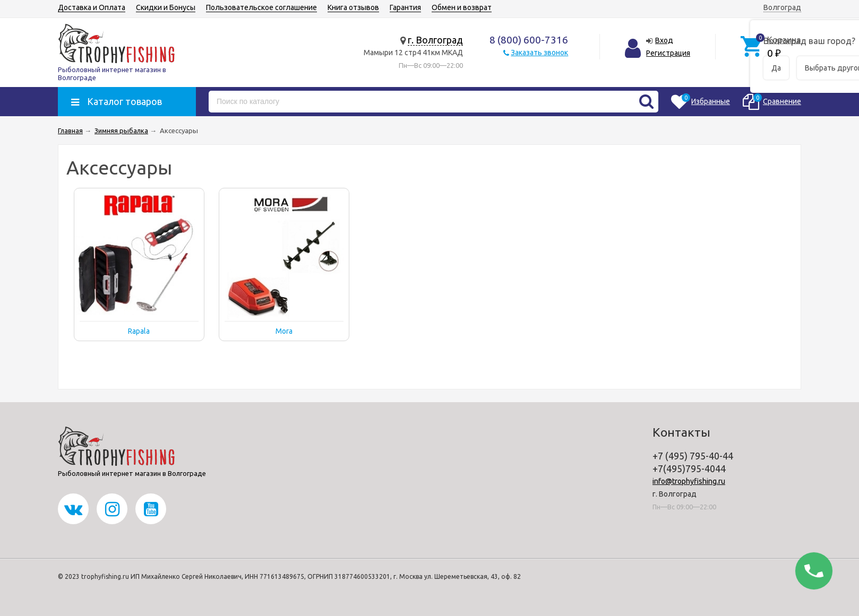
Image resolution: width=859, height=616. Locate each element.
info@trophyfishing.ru (689, 481)
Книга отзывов (353, 7)
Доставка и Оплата (92, 7)
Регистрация (668, 53)
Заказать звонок (539, 53)
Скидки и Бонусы (166, 7)
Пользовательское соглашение (261, 7)
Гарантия (405, 7)
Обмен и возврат (462, 7)
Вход (664, 40)
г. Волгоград (435, 40)
